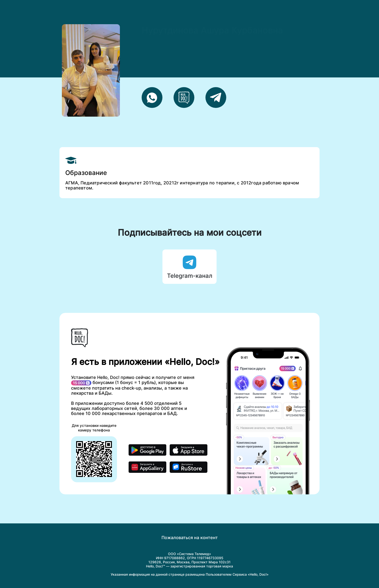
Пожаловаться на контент (190, 538)
